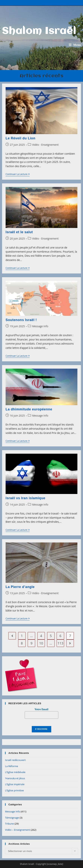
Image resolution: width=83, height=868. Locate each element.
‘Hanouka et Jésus (15, 778)
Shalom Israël (39, 31)
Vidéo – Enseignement (18, 830)
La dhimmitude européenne (29, 409)
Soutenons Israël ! (21, 320)
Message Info (40, 326)
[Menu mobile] (75, 45)
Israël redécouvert (15, 760)
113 (60, 643)
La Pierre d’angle (20, 587)
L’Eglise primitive (14, 790)
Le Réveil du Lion (20, 138)
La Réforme (12, 766)
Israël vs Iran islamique (26, 498)
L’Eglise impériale (15, 784)
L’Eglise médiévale (15, 772)
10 (41, 643)
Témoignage (12, 818)
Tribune (9, 824)
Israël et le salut (19, 232)
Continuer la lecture (18, 175)
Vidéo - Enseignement (45, 145)
